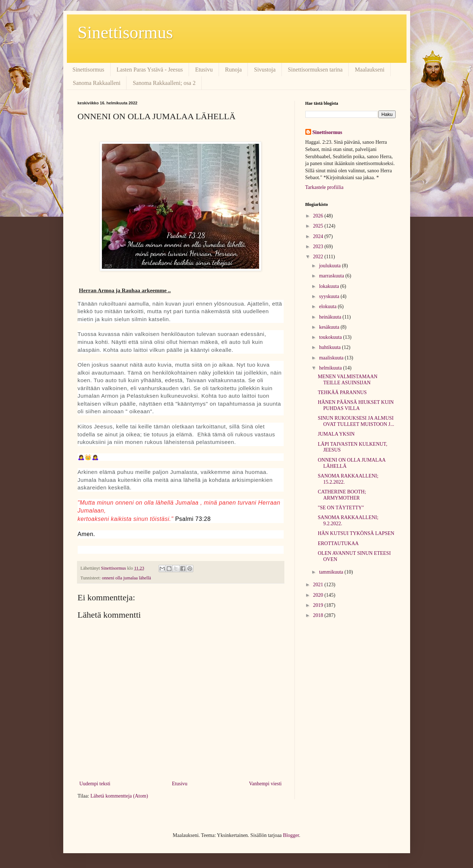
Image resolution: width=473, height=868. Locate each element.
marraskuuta (332, 276)
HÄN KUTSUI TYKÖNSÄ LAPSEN (356, 533)
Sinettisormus (125, 32)
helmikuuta (331, 368)
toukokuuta (331, 337)
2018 (319, 615)
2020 (319, 595)
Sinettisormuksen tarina (315, 70)
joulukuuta (330, 266)
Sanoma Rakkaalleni (97, 83)
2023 (319, 247)
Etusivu (204, 70)
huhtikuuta (330, 347)
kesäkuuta (330, 327)
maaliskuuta (332, 358)
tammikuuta (332, 572)
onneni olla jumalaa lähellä (126, 578)
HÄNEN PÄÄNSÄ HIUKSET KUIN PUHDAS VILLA (356, 405)
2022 (319, 257)
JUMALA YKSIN (336, 434)
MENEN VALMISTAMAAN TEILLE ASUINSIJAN (347, 380)
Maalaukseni (370, 70)
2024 (319, 236)
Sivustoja (265, 70)
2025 (319, 226)
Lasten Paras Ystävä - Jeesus (150, 70)
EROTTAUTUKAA (338, 543)
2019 (319, 605)
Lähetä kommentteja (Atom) (119, 796)
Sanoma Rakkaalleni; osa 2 (164, 83)
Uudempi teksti (95, 784)
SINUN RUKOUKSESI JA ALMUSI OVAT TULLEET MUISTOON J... (356, 421)
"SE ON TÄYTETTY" (341, 508)
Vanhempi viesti (265, 784)
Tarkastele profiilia (324, 187)
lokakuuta (330, 286)
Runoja (233, 70)
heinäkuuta (331, 317)
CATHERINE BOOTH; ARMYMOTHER (342, 495)
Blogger (291, 835)
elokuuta (328, 306)
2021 (319, 585)
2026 (319, 216)
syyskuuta (330, 296)
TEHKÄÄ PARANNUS (342, 392)
